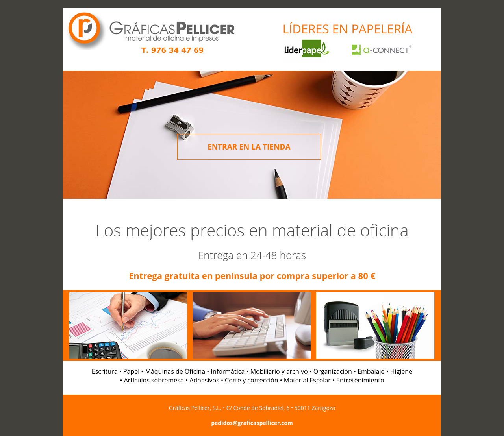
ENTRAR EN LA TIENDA (249, 147)
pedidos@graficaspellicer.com (252, 423)
